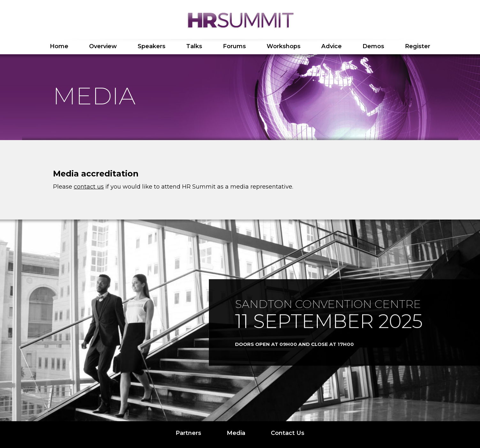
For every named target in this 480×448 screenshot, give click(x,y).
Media (236, 433)
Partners (188, 433)
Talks (194, 46)
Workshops (284, 46)
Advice (331, 46)
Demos (373, 46)
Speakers (152, 46)
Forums (234, 46)
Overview (103, 46)
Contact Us (288, 433)
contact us (89, 187)
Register (418, 46)
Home (59, 46)
